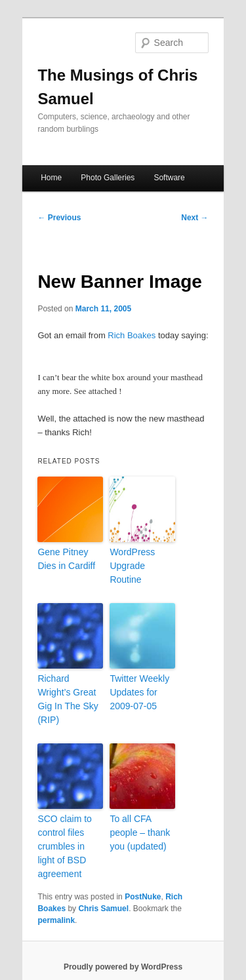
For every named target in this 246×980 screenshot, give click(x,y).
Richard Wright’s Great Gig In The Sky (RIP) (68, 699)
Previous (59, 218)
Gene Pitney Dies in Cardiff (66, 559)
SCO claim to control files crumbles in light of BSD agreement (64, 846)
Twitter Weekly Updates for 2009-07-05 (139, 692)
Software (169, 178)
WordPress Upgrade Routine (132, 566)
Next (195, 218)
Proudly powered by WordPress (123, 967)
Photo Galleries (108, 178)
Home (51, 178)
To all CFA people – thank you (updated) (140, 833)
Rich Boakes (132, 335)
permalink (56, 920)
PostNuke (143, 897)
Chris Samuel (103, 909)
